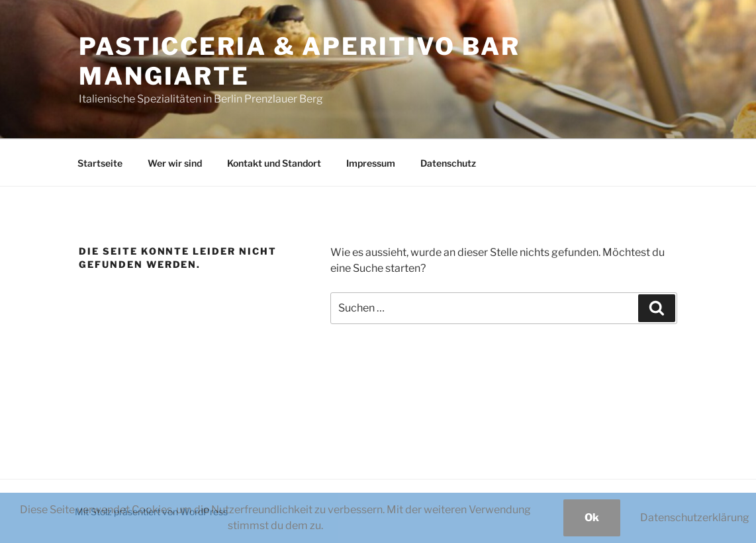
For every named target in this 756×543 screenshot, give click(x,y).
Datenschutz (448, 163)
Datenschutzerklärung (695, 518)
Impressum (371, 163)
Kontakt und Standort (274, 163)
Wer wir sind (175, 163)
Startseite (100, 163)
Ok (592, 518)
